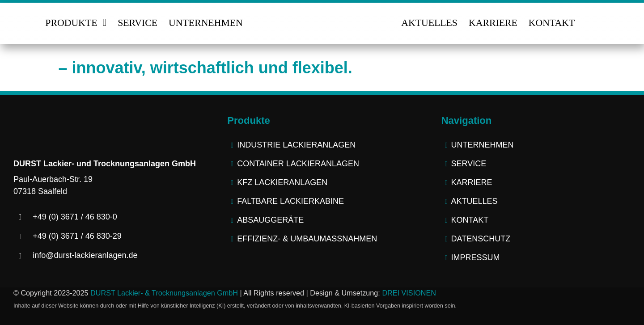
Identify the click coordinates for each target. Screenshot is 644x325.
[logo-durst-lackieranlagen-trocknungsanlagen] (322, 13)
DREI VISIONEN (409, 293)
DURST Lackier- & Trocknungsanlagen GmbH (164, 293)
